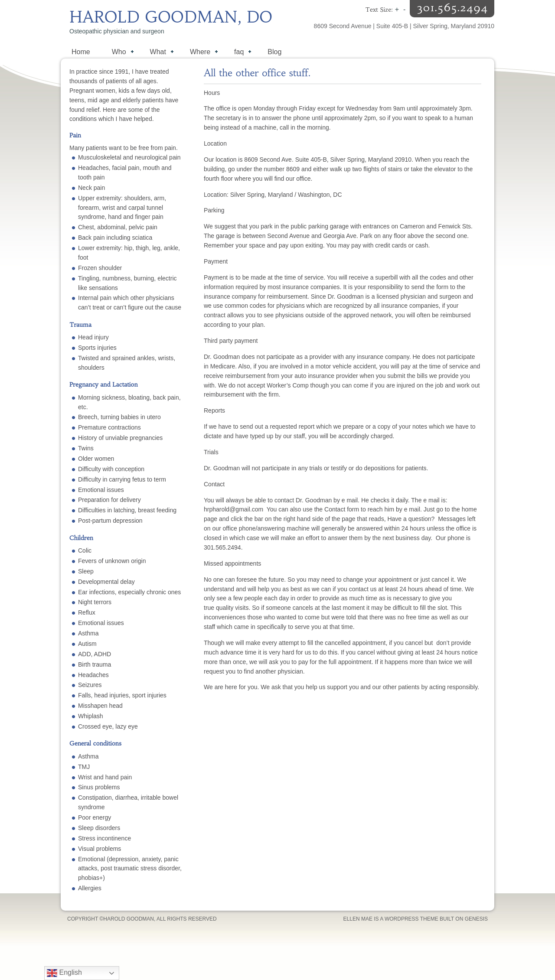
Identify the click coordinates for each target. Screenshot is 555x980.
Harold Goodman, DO (171, 17)
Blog (274, 52)
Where (199, 53)
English (64, 973)
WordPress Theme (411, 919)
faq (238, 53)
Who (118, 53)
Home (81, 52)
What (157, 53)
